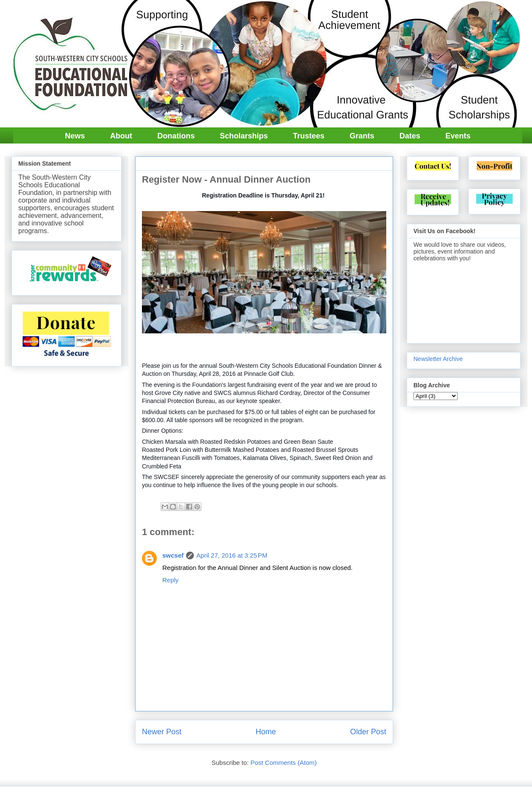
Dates (410, 136)
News (75, 136)
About (121, 136)
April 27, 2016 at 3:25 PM (232, 555)
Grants (362, 136)
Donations (176, 136)
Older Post (368, 732)
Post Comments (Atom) (283, 763)
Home (266, 732)
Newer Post (162, 732)
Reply (170, 580)
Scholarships (244, 136)
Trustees (309, 136)
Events (458, 136)
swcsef (173, 555)
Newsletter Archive (438, 359)
